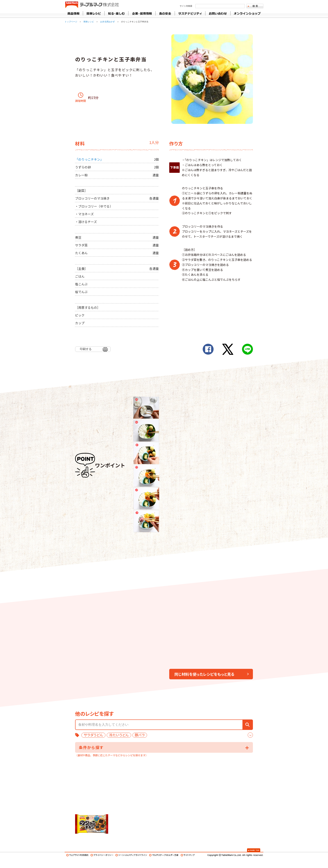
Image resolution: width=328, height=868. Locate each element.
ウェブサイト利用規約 (77, 855)
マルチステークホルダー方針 (164, 855)
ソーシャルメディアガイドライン (131, 855)
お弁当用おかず (108, 22)
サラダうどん (93, 735)
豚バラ (140, 735)
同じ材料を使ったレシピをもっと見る (204, 674)
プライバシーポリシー (102, 855)
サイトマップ (188, 855)
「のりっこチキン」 (89, 159)
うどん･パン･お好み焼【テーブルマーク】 (92, 5)
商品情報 (74, 13)
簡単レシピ (89, 22)
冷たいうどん (119, 735)
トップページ (71, 22)
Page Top (254, 850)
